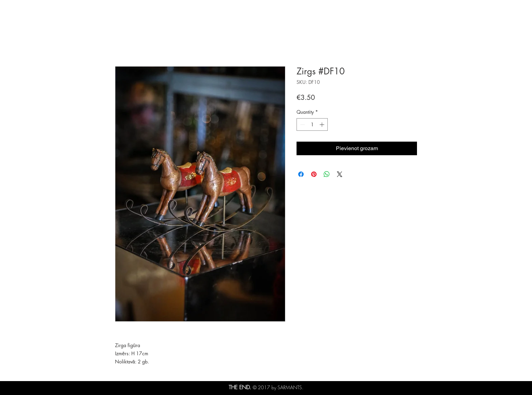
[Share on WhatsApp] (327, 174)
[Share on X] (340, 174)
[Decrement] (302, 124)
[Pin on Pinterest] (314, 174)
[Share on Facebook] (301, 174)
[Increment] (322, 124)
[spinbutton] (312, 124)
